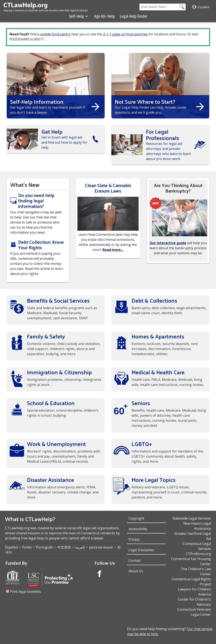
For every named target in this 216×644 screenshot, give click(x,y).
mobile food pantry (55, 34)
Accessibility (138, 529)
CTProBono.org (198, 554)
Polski (27, 547)
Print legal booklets (25, 591)
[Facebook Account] (100, 574)
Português (45, 547)
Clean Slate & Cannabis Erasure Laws (108, 188)
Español (11, 547)
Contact (135, 560)
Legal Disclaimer (141, 550)
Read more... (113, 250)
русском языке (101, 547)
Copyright (136, 518)
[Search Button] (182, 7)
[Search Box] (159, 7)
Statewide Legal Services (192, 518)
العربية (80, 547)
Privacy (134, 539)
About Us (136, 571)
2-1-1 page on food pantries (125, 34)
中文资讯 (64, 547)
